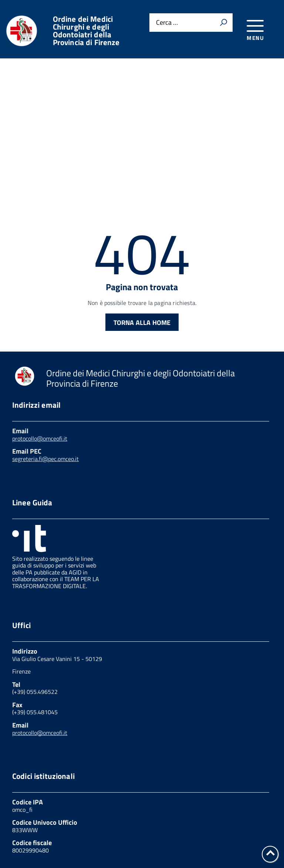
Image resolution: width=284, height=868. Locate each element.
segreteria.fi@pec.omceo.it (45, 400)
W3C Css (148, 836)
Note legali (106, 836)
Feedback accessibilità (44, 836)
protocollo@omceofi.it (40, 380)
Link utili (134, 828)
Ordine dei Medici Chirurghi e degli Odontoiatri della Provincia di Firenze (86, 31)
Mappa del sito (33, 844)
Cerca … (167, 23)
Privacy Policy (32, 828)
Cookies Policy (87, 828)
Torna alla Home (142, 264)
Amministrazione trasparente (203, 828)
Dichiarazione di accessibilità (216, 836)
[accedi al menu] (255, 29)
